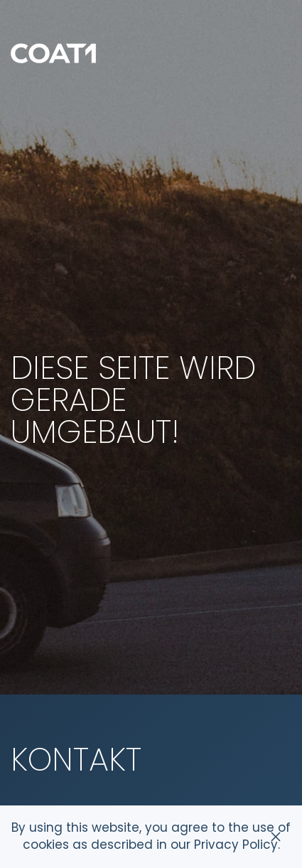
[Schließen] (276, 837)
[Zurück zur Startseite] (53, 53)
